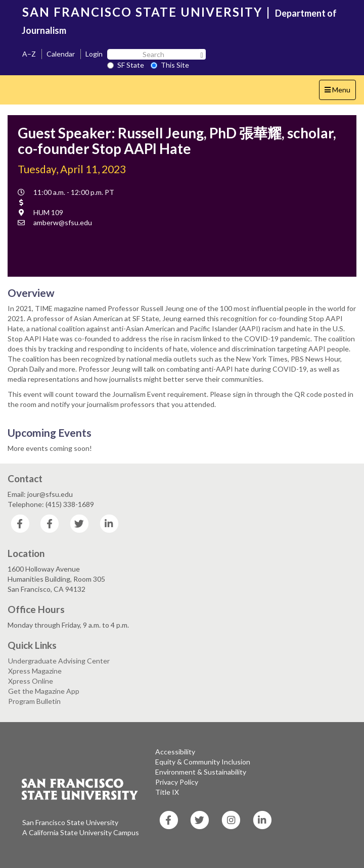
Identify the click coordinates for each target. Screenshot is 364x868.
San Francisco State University (70, 822)
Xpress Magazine (35, 671)
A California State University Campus (81, 832)
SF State (126, 65)
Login (94, 54)
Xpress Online (31, 681)
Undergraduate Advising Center (59, 661)
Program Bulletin (34, 701)
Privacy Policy (177, 782)
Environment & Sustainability (201, 772)
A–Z (29, 54)
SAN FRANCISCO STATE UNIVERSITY (142, 12)
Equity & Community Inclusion (203, 762)
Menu (340, 92)
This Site (170, 65)
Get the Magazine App (44, 691)
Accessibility (175, 752)
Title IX (167, 792)
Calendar (61, 54)
